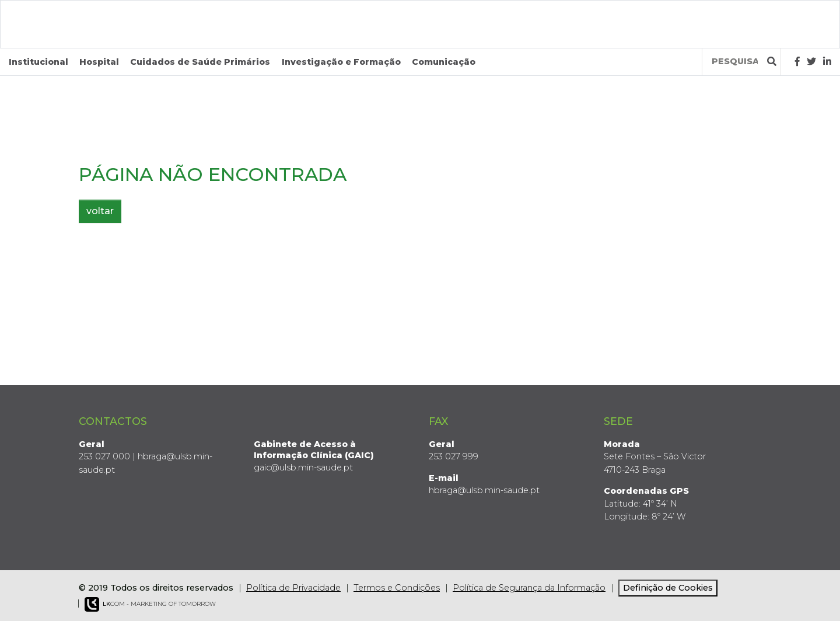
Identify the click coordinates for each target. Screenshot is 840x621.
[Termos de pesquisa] (735, 62)
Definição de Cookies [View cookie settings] (668, 588)
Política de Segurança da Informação (529, 588)
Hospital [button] (99, 62)
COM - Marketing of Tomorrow (150, 604)
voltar (100, 211)
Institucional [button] (38, 62)
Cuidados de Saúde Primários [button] (200, 62)
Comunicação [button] (444, 62)
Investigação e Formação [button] (341, 62)
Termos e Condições (397, 588)
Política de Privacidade (293, 588)
